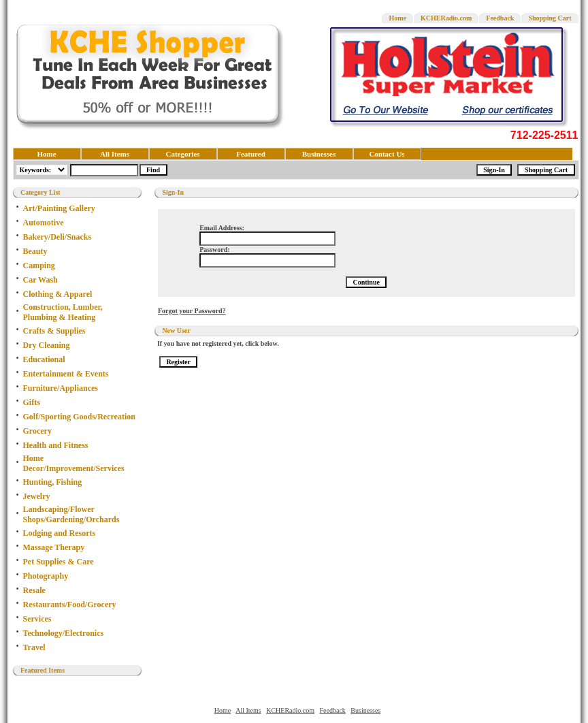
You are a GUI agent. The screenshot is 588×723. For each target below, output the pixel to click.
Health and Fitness (56, 445)
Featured (251, 154)
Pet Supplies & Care (59, 562)
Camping (39, 266)
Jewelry (37, 496)
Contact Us (387, 154)
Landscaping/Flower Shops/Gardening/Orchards (71, 514)
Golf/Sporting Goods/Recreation (79, 417)
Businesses (319, 154)
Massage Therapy (54, 547)
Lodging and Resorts (60, 533)
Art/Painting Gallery (59, 208)
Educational (44, 359)
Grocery (37, 431)
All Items (115, 154)
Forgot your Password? (192, 311)
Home (397, 18)
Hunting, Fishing (53, 482)
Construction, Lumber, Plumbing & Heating (63, 312)
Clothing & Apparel (58, 294)
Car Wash (40, 280)
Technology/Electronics (64, 633)
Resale (34, 590)
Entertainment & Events (66, 374)
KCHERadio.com (446, 18)
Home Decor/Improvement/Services (74, 463)
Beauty (35, 251)
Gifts (32, 402)
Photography (46, 576)
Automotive (44, 223)
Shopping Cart (550, 18)
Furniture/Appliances (61, 388)
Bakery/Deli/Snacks (58, 237)
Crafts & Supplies (54, 331)
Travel (34, 647)
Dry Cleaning (47, 345)
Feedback (500, 18)
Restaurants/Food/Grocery (70, 605)
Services (37, 619)
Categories (182, 154)
